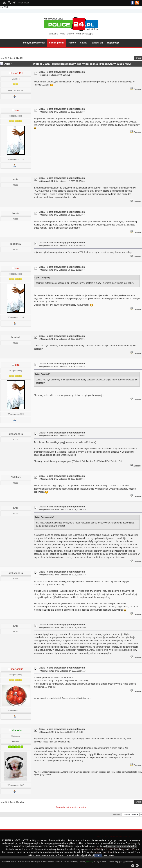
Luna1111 (17, 73)
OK (98, 855)
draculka (17, 730)
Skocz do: (117, 815)
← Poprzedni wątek (62, 807)
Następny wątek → (80, 807)
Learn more (108, 855)
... (12, 58)
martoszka (17, 669)
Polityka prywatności (34, 43)
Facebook (133, 3)
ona (17, 110)
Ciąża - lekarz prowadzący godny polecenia (62, 72)
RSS (137, 3)
